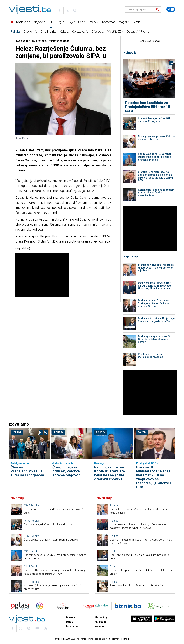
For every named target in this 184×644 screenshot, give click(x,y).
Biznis (137, 22)
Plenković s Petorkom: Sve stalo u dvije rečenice (154, 356)
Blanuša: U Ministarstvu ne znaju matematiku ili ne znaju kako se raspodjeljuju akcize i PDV (155, 176)
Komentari (109, 22)
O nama (71, 617)
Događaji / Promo (138, 32)
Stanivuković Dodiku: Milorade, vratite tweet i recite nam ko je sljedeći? (156, 268)
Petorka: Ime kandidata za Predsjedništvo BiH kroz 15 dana (148, 107)
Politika (15, 32)
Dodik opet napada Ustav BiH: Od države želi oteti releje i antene (155, 339)
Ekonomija (31, 32)
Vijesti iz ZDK (115, 32)
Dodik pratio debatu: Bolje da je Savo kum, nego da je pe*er (156, 320)
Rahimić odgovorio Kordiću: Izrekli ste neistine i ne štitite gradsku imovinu (155, 157)
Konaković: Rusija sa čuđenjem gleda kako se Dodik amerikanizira (156, 193)
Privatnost (72, 627)
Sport (82, 22)
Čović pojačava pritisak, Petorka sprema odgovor (157, 138)
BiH (51, 22)
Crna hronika (49, 32)
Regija (60, 22)
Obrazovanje (80, 32)
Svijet (71, 22)
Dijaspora (98, 32)
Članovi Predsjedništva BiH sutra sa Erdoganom (154, 120)
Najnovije (39, 22)
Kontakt (99, 627)
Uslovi (70, 622)
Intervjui (94, 22)
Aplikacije (100, 622)
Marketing (101, 617)
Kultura (64, 32)
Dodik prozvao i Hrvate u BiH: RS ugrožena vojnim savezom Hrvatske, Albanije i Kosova (156, 286)
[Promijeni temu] (171, 9)
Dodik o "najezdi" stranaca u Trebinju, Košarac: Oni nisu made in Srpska (155, 303)
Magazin (124, 22)
